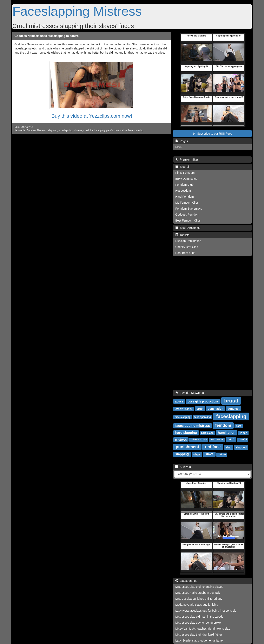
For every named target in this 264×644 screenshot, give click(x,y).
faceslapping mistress (70, 130)
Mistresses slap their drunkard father (199, 635)
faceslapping (231, 416)
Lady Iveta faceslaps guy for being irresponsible (206, 611)
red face (213, 447)
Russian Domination (188, 241)
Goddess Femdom (187, 215)
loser (243, 433)
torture (222, 454)
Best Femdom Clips (188, 221)
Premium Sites (187, 160)
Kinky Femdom (185, 173)
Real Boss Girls (185, 253)
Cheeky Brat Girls (187, 247)
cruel (86, 130)
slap (229, 447)
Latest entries (186, 581)
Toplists (182, 235)
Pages (182, 141)
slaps (197, 454)
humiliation (227, 433)
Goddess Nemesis (37, 130)
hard (239, 426)
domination (121, 130)
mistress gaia (199, 440)
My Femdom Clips (187, 203)
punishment (187, 447)
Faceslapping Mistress (77, 11)
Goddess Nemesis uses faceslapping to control (47, 36)
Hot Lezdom (183, 191)
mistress (181, 439)
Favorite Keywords (190, 393)
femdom (223, 425)
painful (110, 130)
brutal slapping (184, 409)
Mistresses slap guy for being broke (198, 623)
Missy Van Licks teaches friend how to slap (203, 629)
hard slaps (207, 433)
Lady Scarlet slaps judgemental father (199, 640)
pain (231, 439)
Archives (183, 467)
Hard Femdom (184, 197)
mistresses (217, 440)
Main (178, 147)
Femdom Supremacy (189, 209)
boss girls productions (203, 401)
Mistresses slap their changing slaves (199, 587)
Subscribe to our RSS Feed (212, 134)
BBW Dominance (186, 179)
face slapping (183, 417)
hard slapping (97, 130)
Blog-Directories (188, 228)
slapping (53, 130)
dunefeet (233, 408)
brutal (231, 401)
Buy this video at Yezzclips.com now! (92, 116)
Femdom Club (184, 185)
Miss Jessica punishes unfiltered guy (199, 599)
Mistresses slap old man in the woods (199, 617)
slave (209, 454)
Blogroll (182, 167)
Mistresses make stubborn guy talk (198, 593)
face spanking (136, 130)
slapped (241, 447)
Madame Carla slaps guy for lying (197, 605)
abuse (179, 401)
